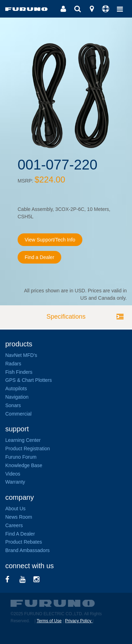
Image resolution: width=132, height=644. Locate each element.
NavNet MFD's (21, 355)
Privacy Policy (79, 621)
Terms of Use (49, 621)
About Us (15, 509)
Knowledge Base (24, 465)
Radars (13, 364)
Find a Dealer (39, 257)
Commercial (18, 414)
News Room (19, 517)
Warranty (15, 482)
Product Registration (28, 449)
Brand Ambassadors (27, 550)
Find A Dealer (20, 534)
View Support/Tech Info (50, 240)
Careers (14, 525)
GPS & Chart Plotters (29, 380)
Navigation (17, 397)
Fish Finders (19, 372)
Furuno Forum (21, 457)
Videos (13, 474)
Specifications (66, 317)
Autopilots (16, 389)
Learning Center (23, 440)
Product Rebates (24, 542)
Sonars (13, 405)
